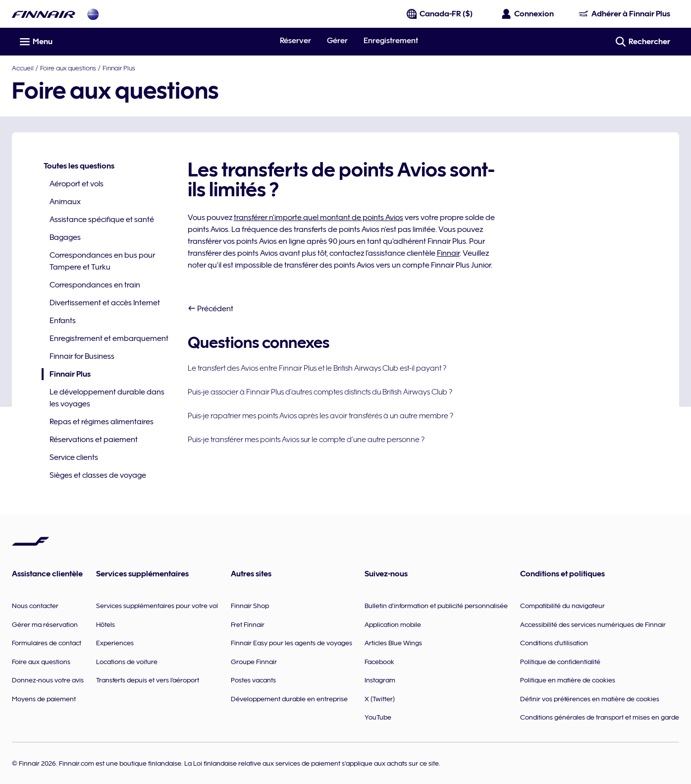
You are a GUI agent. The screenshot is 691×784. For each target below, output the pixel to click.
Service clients (74, 457)
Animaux (65, 202)
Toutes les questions (79, 166)
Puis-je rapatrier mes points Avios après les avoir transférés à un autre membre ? (320, 416)
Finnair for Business (82, 356)
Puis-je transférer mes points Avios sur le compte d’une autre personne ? (306, 440)
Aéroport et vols (77, 184)
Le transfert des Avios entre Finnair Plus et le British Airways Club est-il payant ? (317, 368)
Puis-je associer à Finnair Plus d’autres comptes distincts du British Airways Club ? (320, 392)
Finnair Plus (119, 68)
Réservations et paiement (94, 440)
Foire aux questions (68, 68)
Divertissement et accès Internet (105, 303)
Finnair (448, 253)
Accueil (23, 68)
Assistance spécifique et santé (102, 220)
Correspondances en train (95, 285)
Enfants (63, 321)
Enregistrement (391, 41)
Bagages (65, 237)
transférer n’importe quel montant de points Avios (319, 218)
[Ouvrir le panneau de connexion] (528, 14)
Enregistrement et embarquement (109, 338)
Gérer (337, 41)
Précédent (211, 309)
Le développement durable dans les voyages (107, 398)
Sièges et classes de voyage (98, 475)
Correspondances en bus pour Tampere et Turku (102, 261)
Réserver (295, 41)
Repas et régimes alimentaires (102, 422)
